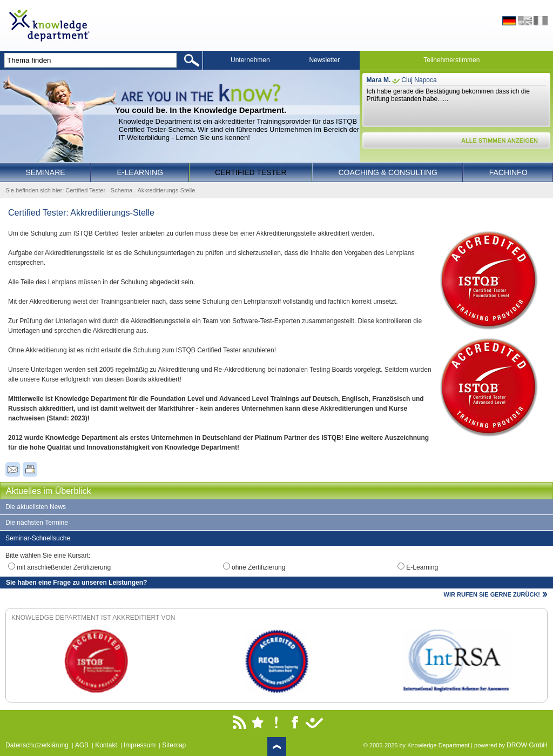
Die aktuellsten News (36, 507)
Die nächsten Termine (37, 523)
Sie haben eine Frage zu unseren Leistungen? (76, 583)
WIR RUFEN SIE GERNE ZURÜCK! (492, 594)
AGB (82, 745)
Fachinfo (508, 172)
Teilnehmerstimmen (451, 60)
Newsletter (325, 60)
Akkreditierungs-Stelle (166, 190)
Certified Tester (251, 172)
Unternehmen (250, 60)
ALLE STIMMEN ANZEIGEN (500, 141)
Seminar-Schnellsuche (38, 538)
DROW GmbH (527, 745)
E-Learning (140, 172)
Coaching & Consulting (388, 172)
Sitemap (174, 745)
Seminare (45, 172)
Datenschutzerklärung (37, 745)
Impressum (140, 745)
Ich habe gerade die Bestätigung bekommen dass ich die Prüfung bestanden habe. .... (448, 95)
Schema (122, 190)
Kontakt (106, 745)
